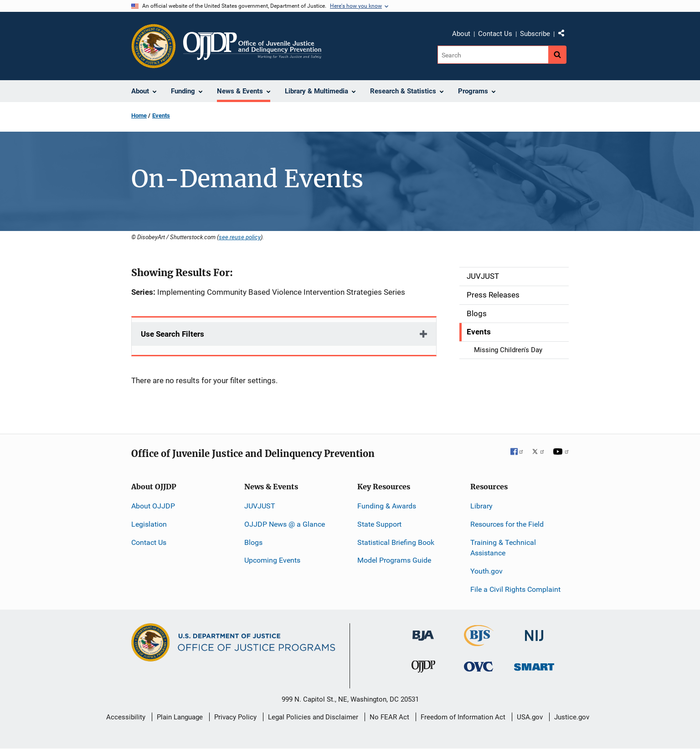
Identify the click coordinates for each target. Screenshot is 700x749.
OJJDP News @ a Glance (285, 524)
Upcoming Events (272, 560)
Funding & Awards (387, 506)
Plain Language (180, 717)
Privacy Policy (235, 717)
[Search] (493, 55)
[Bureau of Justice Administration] (423, 631)
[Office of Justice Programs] (154, 46)
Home (139, 115)
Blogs (253, 542)
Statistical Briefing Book (396, 542)
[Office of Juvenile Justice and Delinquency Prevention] (423, 669)
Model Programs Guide (394, 560)
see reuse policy (240, 237)
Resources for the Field (507, 524)
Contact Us (495, 34)
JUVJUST (260, 506)
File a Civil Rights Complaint (515, 589)
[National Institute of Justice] (534, 632)
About (461, 34)
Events (161, 115)
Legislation (149, 524)
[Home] (252, 46)
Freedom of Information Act (463, 717)
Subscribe (535, 34)
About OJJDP (153, 506)
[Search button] (557, 55)
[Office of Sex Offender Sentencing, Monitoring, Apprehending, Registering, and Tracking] (534, 664)
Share (565, 35)
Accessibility (126, 717)
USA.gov (530, 717)
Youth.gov (486, 571)
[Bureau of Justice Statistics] (479, 642)
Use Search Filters (172, 334)
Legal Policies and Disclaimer (313, 717)
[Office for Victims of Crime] (479, 666)
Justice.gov (572, 717)
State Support (379, 524)
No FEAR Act (389, 717)
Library (481, 506)
